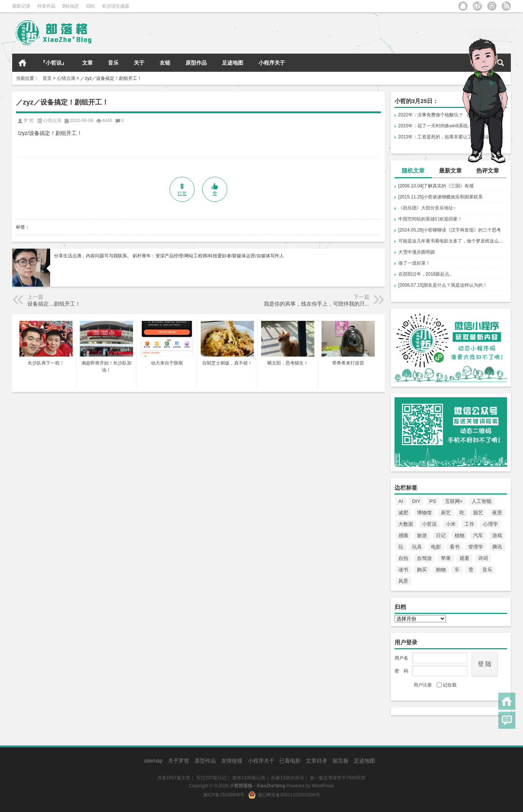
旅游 (422, 535)
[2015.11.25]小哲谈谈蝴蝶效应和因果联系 (441, 197)
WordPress (323, 786)
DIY (416, 501)
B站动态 (71, 6)
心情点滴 (66, 78)
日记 (441, 535)
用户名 (401, 658)
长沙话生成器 (116, 6)
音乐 (113, 63)
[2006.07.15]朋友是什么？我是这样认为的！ (443, 285)
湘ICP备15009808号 (224, 795)
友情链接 (232, 761)
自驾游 (424, 558)
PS (433, 501)
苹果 (446, 558)
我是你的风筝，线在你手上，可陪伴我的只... (317, 304)
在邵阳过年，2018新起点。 (426, 274)
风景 (403, 581)
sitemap (153, 761)
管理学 (476, 547)
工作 (469, 524)
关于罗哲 (179, 761)
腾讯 (497, 547)
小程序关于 (272, 63)
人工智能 (482, 501)
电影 (436, 547)
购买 (422, 570)
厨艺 (446, 513)
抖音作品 (46, 6)
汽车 (478, 535)
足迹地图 (233, 63)
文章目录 (317, 761)
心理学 (491, 524)
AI (401, 501)
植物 (460, 535)
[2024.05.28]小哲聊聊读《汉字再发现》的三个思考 (450, 230)
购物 (441, 570)
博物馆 (424, 513)
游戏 (497, 535)
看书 (455, 547)
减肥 (403, 513)
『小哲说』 (54, 63)
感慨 (403, 535)
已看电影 (290, 761)
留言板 (341, 761)
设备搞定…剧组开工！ (54, 304)
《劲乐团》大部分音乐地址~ (427, 208)
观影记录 (21, 6)
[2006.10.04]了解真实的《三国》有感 (436, 186)
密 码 (401, 671)
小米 (451, 524)
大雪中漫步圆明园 (417, 252)
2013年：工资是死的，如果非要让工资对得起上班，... (453, 137)
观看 (464, 558)
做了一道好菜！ (414, 263)
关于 (139, 63)
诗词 (483, 558)
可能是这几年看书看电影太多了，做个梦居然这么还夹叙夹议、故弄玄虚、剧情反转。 (453, 241)
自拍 (403, 558)
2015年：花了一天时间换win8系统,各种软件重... (447, 126)
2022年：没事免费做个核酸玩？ (431, 115)
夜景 (497, 513)
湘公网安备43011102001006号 (284, 795)
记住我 (447, 685)
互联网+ (454, 501)
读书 (403, 570)
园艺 (478, 513)
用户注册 (423, 685)
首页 (22, 63)
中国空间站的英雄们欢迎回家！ (430, 219)
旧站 (90, 6)
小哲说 (429, 524)
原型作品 (196, 63)
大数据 (406, 524)
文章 (87, 63)
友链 (165, 63)
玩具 (417, 547)
